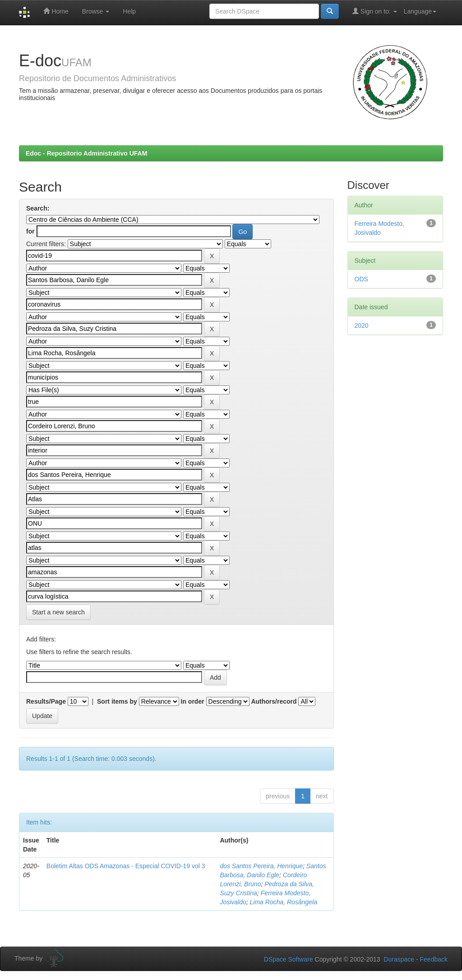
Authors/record (274, 701)
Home (56, 11)
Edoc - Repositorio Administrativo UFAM (86, 153)
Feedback (434, 959)
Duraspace (399, 959)
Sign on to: (375, 11)
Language (420, 11)
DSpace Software (289, 959)
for (30, 231)
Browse (96, 11)
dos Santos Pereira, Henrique (261, 866)
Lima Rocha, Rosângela (284, 902)
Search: (38, 208)
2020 (362, 325)
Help (129, 11)
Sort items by (117, 701)
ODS (361, 279)
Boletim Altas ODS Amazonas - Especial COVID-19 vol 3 (126, 866)
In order (193, 701)
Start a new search (58, 612)
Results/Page (46, 701)
